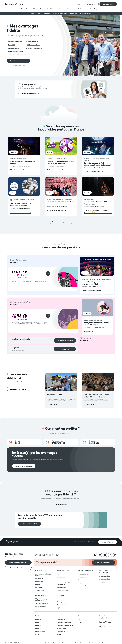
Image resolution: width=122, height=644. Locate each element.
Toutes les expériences (60, 13)
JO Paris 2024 (40, 591)
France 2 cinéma (105, 576)
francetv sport (61, 629)
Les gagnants (73, 13)
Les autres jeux (41, 595)
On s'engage (39, 588)
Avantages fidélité (108, 4)
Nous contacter (62, 577)
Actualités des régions (64, 623)
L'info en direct (61, 620)
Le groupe (61, 595)
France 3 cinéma (105, 579)
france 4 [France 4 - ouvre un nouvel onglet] (38, 626)
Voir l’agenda (65, 349)
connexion (91, 4)
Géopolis (59, 635)
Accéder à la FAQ (61, 504)
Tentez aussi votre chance (18, 389)
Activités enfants (41, 607)
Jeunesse (82, 616)
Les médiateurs (62, 580)
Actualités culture (62, 632)
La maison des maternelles (105, 617)
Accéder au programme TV (104, 562)
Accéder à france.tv (108, 542)
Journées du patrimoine (16, 51)
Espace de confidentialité (110, 643)
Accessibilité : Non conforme (65, 643)
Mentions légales (50, 643)
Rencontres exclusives (35, 48)
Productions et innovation (84, 9)
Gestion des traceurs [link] (81, 643)
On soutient (39, 579)
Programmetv (99, 9)
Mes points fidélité (85, 13)
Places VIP (11, 45)
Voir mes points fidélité (28, 93)
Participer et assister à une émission (51, 9)
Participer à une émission (18, 568)
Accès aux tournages (15, 41)
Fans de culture (83, 574)
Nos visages (39, 582)
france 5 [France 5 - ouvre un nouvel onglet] (38, 629)
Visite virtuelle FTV (62, 591)
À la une (36, 9)
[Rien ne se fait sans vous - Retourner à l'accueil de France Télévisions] (18, 555)
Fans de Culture (36, 13)
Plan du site (92, 643)
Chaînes (38, 616)
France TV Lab (105, 622)
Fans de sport (82, 577)
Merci (22, 9)
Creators (29, 9)
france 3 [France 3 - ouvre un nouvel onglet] (38, 623)
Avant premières (33, 41)
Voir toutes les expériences (61, 222)
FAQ (58, 574)
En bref (38, 585)
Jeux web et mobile (41, 604)
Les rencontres (61, 588)
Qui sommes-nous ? (63, 599)
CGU (99, 643)
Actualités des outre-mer (65, 626)
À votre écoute (69, 9)
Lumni (80, 623)
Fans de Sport (47, 13)
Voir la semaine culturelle (65, 340)
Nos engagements (62, 602)
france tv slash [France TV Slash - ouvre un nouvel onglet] (40, 632)
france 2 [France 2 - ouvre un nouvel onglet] (38, 620)
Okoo (80, 620)
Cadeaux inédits (13, 48)
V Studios (102, 582)
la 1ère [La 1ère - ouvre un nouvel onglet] (37, 635)
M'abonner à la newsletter (30, 524)
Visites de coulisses (34, 45)
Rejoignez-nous (62, 608)
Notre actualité (62, 605)
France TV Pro (105, 626)
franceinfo (61, 616)
